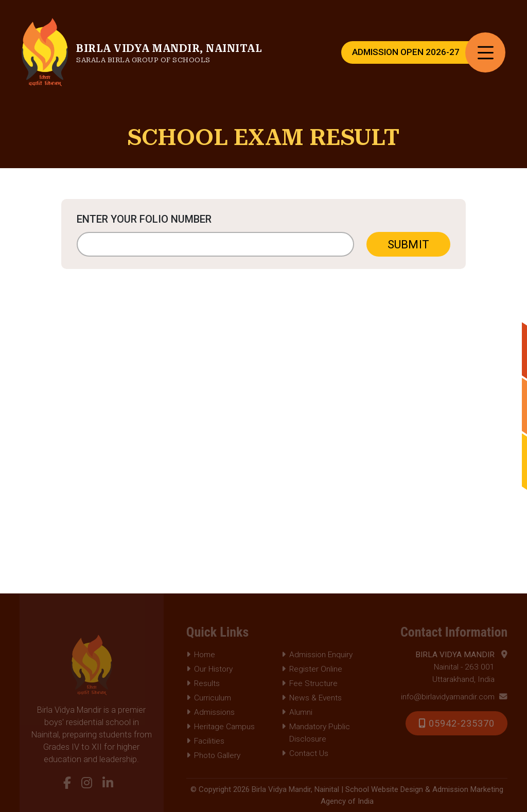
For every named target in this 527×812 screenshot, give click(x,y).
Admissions (210, 712)
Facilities (205, 741)
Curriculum (209, 698)
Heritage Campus (221, 727)
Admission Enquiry (317, 655)
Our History (209, 669)
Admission (406, 52)
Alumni (297, 712)
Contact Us (305, 753)
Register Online (312, 669)
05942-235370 (456, 723)
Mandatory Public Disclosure (316, 733)
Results (203, 683)
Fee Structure (310, 683)
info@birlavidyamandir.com (454, 697)
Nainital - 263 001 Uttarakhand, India (461, 666)
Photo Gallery (213, 755)
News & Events (312, 698)
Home (201, 655)
